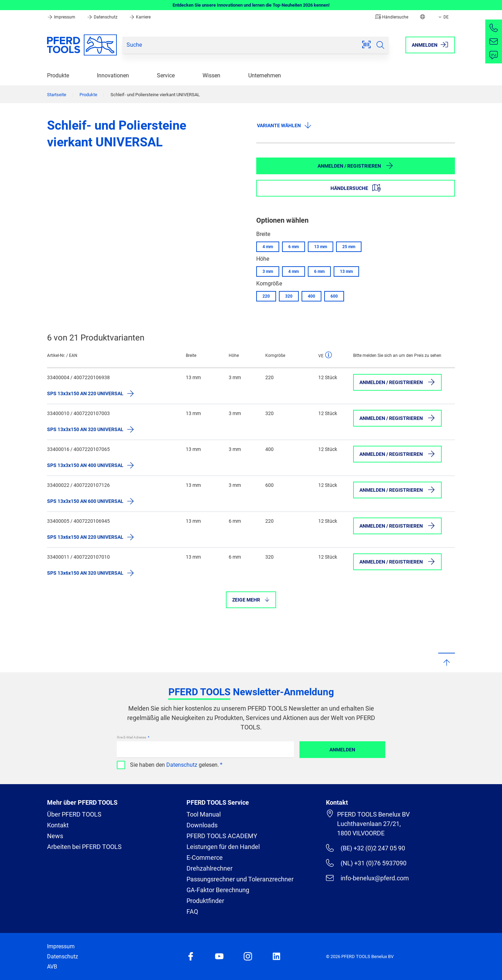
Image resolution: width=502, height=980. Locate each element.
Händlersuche (392, 17)
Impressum (62, 17)
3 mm (268, 271)
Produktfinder (205, 901)
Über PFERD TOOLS (74, 814)
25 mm (349, 247)
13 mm (321, 247)
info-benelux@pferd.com (367, 878)
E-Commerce (205, 857)
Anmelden (342, 750)
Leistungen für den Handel (223, 847)
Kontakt (58, 825)
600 (334, 296)
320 (289, 296)
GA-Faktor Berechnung (218, 890)
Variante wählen (284, 125)
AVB (52, 967)
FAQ (192, 912)
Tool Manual (204, 814)
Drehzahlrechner (210, 868)
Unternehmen (265, 75)
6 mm (294, 247)
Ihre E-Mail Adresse (132, 737)
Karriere (140, 17)
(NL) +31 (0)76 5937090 (366, 863)
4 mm (268, 247)
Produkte (58, 75)
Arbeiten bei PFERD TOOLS (84, 847)
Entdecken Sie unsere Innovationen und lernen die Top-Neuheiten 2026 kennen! (251, 5)
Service (166, 75)
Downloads (202, 825)
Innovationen (113, 75)
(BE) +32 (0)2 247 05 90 (366, 848)
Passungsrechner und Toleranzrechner (240, 879)
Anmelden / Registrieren (356, 166)
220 (266, 296)
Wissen (211, 75)
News (55, 836)
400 (311, 296)
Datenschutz (103, 17)
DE (443, 17)
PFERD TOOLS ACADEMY (222, 836)
